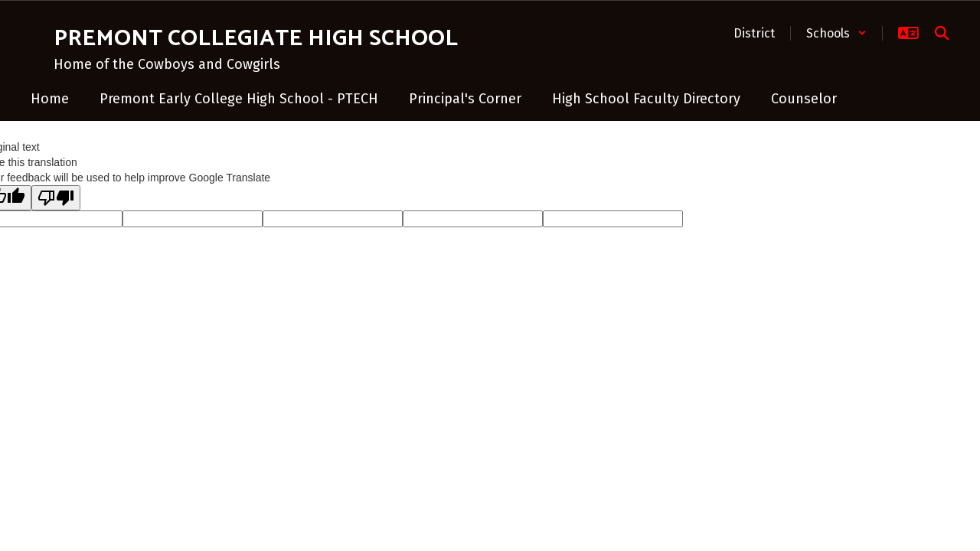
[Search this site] (942, 33)
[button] (836, 33)
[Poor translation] (56, 198)
